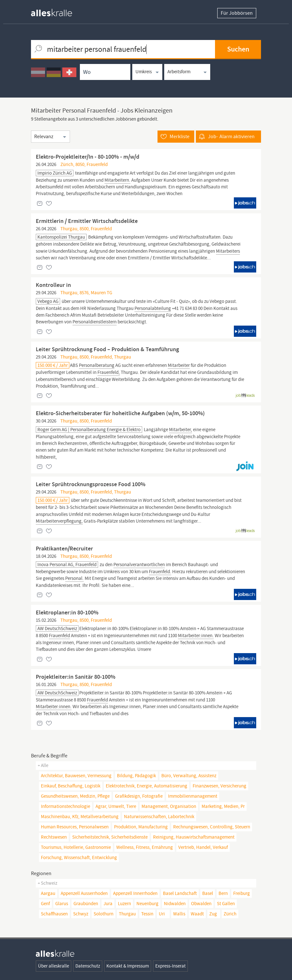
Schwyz (81, 914)
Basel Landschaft (180, 893)
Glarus (62, 904)
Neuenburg (147, 904)
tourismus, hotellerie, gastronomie (76, 847)
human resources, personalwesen (75, 827)
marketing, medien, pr (223, 806)
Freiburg (242, 893)
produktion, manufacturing (141, 827)
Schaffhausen (54, 914)
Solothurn (104, 914)
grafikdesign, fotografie (139, 796)
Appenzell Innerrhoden (135, 893)
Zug (213, 914)
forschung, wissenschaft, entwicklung (79, 857)
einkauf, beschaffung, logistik (71, 786)
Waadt (197, 914)
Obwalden (201, 904)
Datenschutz (88, 966)
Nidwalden (175, 904)
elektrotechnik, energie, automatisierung (146, 786)
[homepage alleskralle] (57, 11)
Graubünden (86, 904)
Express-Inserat (170, 966)
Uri (162, 914)
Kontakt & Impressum (128, 966)
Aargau (48, 893)
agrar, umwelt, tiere (116, 806)
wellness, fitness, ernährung (145, 847)
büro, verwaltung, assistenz (189, 776)
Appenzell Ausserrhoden (84, 893)
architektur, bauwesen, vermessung (76, 776)
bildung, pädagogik (136, 776)
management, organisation (169, 806)
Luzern (124, 904)
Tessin (147, 914)
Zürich (230, 914)
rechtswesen (54, 837)
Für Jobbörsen (237, 13)
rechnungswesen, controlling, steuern (212, 827)
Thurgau (127, 914)
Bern (223, 893)
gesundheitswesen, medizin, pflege (75, 796)
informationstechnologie (65, 806)
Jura (108, 904)
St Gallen (226, 904)
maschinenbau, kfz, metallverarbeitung (80, 817)
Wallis (179, 914)
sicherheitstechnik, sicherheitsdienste (110, 837)
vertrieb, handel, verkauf (203, 847)
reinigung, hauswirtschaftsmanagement (194, 837)
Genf (45, 904)
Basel (208, 893)
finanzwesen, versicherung (219, 786)
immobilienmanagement (193, 796)
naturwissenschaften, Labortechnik (159, 817)
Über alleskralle (54, 966)
